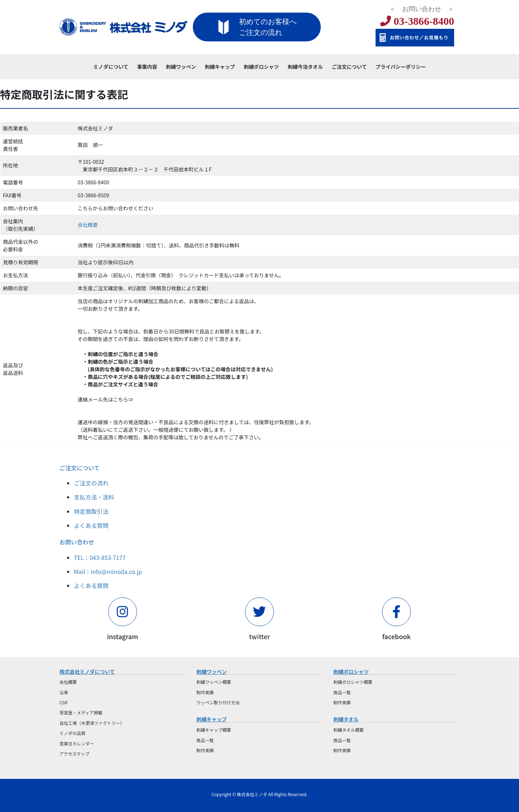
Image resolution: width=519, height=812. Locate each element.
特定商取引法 (91, 511)
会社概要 (88, 225)
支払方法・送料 (94, 497)
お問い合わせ (77, 542)
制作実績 (205, 692)
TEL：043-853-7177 (100, 557)
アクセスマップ (74, 753)
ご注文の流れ (91, 483)
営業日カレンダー (77, 743)
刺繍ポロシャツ (351, 672)
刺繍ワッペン (212, 672)
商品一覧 (205, 740)
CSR (63, 702)
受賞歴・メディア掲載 (81, 712)
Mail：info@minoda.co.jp (108, 571)
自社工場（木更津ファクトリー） (92, 723)
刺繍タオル (346, 719)
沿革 (64, 692)
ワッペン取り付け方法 (218, 702)
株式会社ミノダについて (87, 672)
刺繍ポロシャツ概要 (353, 682)
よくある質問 (91, 525)
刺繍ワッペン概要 (214, 682)
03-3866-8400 (417, 21)
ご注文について (80, 468)
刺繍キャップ (212, 719)
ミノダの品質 (72, 733)
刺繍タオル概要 (349, 730)
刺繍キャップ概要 (214, 730)
